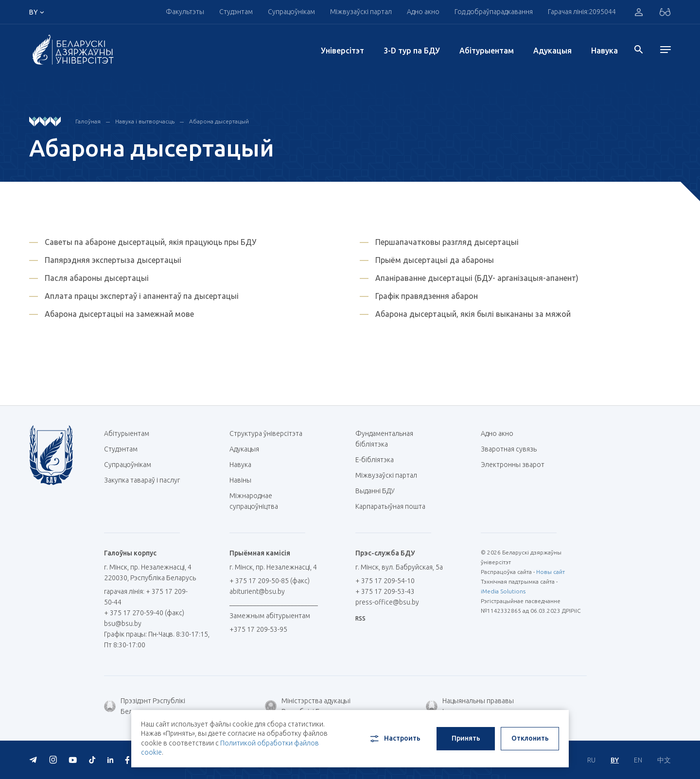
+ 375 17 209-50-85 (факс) (270, 581)
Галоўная (88, 121)
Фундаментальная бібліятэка (384, 439)
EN (638, 760)
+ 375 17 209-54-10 (385, 581)
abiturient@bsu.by (257, 591)
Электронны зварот (513, 465)
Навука (604, 51)
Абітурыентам (487, 51)
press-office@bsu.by (387, 602)
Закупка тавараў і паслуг (142, 480)
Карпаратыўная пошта (394, 506)
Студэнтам (236, 12)
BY (615, 760)
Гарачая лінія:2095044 (582, 12)
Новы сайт (551, 572)
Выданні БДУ (375, 491)
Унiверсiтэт (342, 51)
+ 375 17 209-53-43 (385, 591)
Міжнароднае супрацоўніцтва (259, 501)
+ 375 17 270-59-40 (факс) (144, 613)
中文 (664, 760)
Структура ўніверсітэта (266, 433)
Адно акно (423, 12)
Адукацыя (552, 51)
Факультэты (185, 12)
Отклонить (530, 738)
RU (591, 760)
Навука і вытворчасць (145, 121)
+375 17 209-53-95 (258, 629)
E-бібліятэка (378, 460)
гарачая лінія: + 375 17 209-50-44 (146, 597)
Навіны (240, 480)
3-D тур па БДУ (412, 51)
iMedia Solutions (503, 591)
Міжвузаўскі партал (361, 12)
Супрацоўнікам (291, 12)
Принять (466, 738)
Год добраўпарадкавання (494, 12)
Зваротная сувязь (509, 449)
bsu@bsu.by (123, 623)
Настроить (394, 739)
